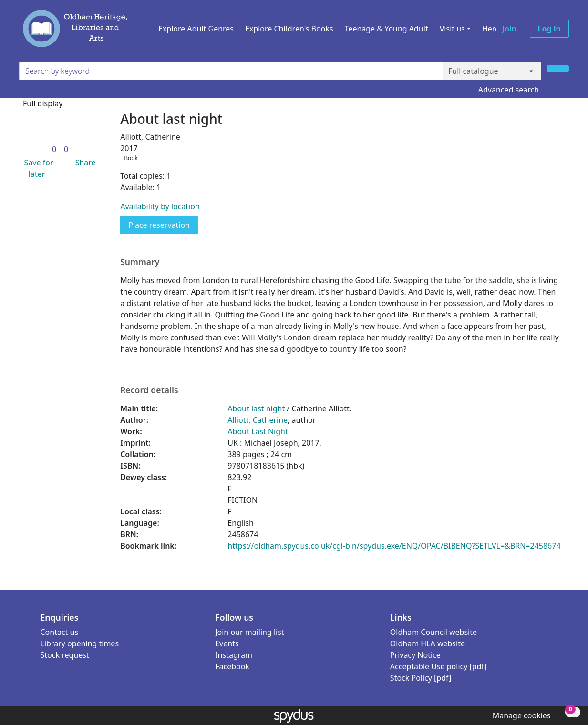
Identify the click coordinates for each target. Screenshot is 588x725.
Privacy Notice (415, 655)
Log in (549, 29)
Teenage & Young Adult (387, 29)
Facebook (232, 666)
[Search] (558, 69)
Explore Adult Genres (196, 29)
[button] (37, 168)
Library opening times (80, 643)
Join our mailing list (249, 632)
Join (509, 29)
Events (227, 643)
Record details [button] (149, 390)
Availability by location (160, 206)
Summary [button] (140, 262)
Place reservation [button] (163, 225)
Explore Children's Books (289, 29)
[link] (54, 149)
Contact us (60, 632)
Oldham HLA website (428, 643)
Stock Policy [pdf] (421, 678)
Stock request (65, 655)
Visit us (452, 29)
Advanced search (509, 90)
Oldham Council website (433, 632)
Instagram (234, 655)
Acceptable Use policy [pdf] (438, 666)
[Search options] (492, 71)
